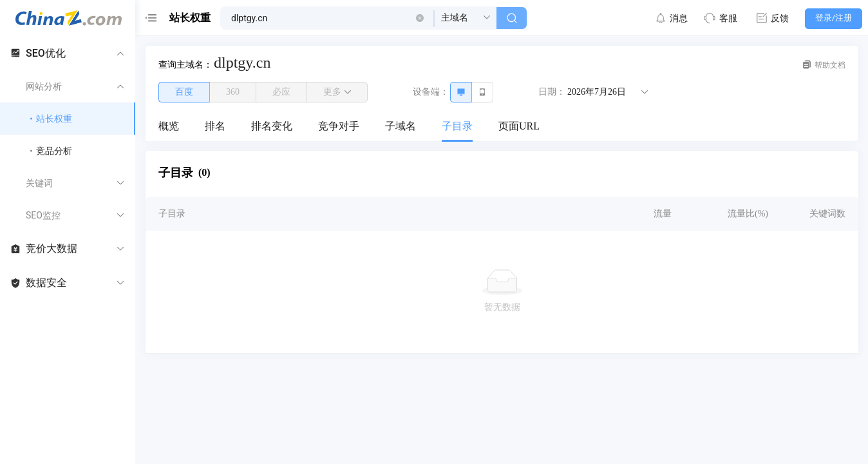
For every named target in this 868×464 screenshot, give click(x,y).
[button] (420, 18)
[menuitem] (169, 127)
